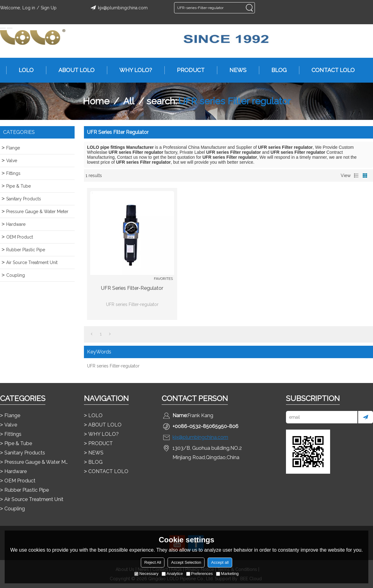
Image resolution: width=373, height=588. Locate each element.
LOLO (23, 70)
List (356, 175)
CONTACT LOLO (330, 70)
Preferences (200, 574)
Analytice (172, 574)
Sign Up (49, 8)
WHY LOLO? (133, 70)
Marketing (227, 574)
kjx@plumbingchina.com (118, 8)
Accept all (220, 562)
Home (96, 101)
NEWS (235, 70)
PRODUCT (188, 70)
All (129, 101)
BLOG (276, 70)
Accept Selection (186, 562)
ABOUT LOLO (73, 70)
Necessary (146, 574)
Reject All (153, 562)
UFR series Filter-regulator (132, 288)
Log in (29, 8)
